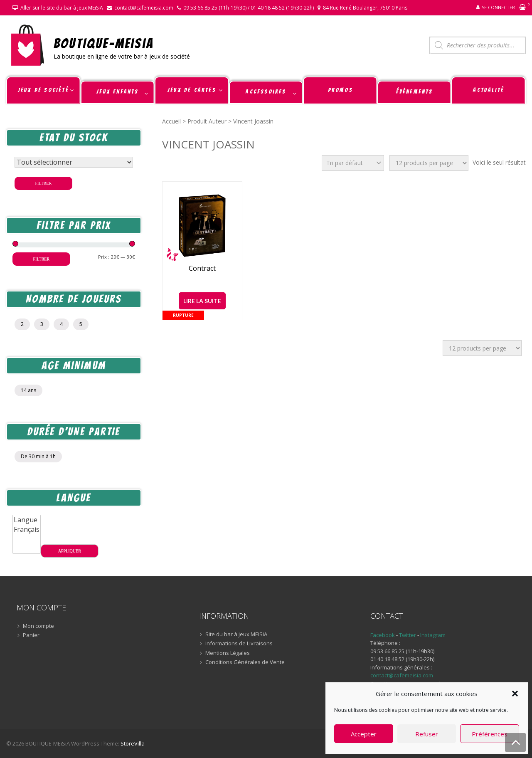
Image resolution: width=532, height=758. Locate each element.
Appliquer (70, 551)
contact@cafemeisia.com (144, 8)
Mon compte (38, 626)
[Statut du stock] (74, 162)
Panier (31, 635)
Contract (202, 268)
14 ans (28, 390)
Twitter (408, 635)
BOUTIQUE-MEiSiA (104, 43)
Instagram (433, 635)
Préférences (490, 734)
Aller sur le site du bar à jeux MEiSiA (62, 8)
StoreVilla (133, 743)
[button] (515, 694)
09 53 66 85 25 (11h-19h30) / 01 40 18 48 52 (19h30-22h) (249, 8)
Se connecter (498, 7)
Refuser (427, 734)
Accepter (364, 734)
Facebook (383, 635)
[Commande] (353, 163)
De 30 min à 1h (38, 456)
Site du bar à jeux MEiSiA (236, 635)
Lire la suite (202, 301)
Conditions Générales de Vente (245, 662)
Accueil (171, 121)
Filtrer (44, 183)
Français (27, 530)
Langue (27, 520)
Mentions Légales (228, 653)
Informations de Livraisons (239, 644)
